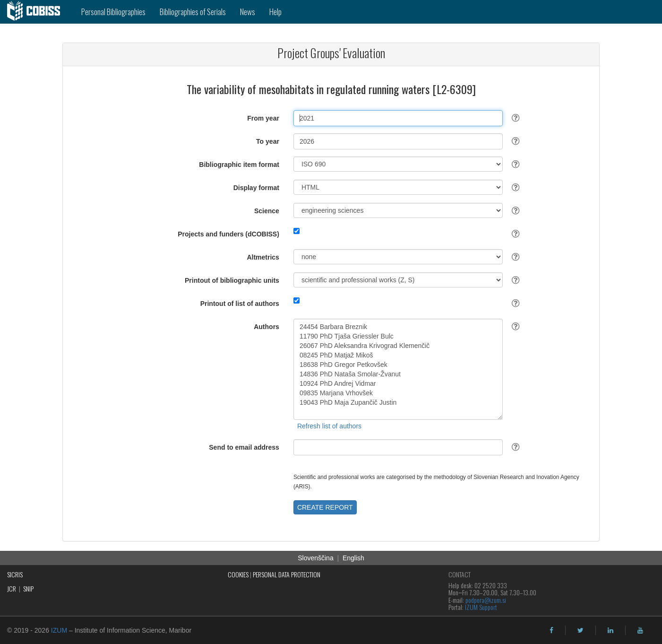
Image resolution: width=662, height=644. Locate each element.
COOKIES (238, 574)
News (248, 12)
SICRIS (15, 574)
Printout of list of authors (240, 304)
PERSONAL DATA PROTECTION (287, 574)
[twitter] (580, 630)
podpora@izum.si (486, 600)
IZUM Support (481, 607)
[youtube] (640, 630)
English (353, 558)
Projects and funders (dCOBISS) (228, 234)
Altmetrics (263, 257)
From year (263, 118)
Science (267, 211)
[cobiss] (37, 12)
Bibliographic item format (239, 165)
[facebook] (551, 630)
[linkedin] (610, 630)
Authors (267, 327)
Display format (256, 188)
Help (275, 12)
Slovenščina (316, 558)
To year (268, 141)
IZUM (59, 630)
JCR (12, 588)
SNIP (28, 588)
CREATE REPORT (325, 507)
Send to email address (244, 447)
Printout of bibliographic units (232, 280)
